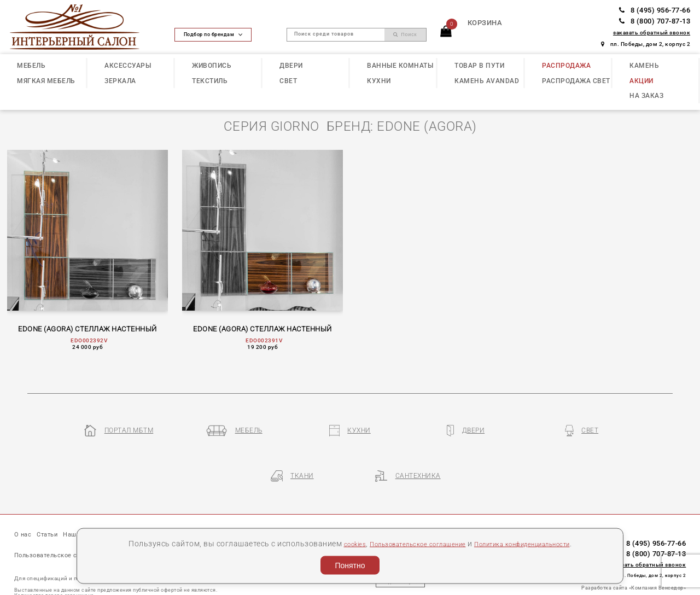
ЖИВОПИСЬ (212, 66)
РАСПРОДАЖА (566, 66)
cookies (331, 543)
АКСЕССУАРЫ (128, 66)
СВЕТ (288, 81)
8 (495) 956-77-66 (655, 10)
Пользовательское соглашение (407, 543)
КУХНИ (379, 81)
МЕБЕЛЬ (31, 66)
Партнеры (211, 503)
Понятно (350, 565)
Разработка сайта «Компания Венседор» (634, 555)
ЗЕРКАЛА (120, 81)
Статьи (56, 503)
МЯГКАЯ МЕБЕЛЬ (46, 81)
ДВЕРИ (291, 66)
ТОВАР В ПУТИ (479, 66)
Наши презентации (113, 503)
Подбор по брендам (213, 34)
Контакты (256, 503)
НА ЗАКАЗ (646, 96)
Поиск (405, 34)
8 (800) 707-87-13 (655, 21)
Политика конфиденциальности (536, 543)
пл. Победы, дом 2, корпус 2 (646, 44)
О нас (25, 503)
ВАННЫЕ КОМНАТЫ (400, 66)
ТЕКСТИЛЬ (210, 81)
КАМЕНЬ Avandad (487, 81)
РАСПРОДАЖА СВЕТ (576, 81)
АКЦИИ (641, 81)
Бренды (170, 503)
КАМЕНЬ (644, 66)
